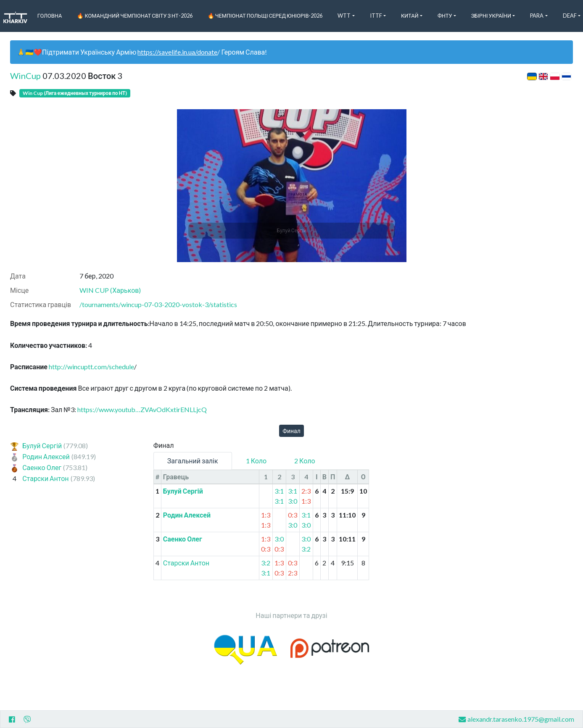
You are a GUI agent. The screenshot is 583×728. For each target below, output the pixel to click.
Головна (50, 16)
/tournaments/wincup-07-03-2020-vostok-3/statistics (158, 304)
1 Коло (256, 461)
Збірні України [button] (491, 16)
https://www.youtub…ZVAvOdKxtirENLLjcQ (142, 409)
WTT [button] (344, 16)
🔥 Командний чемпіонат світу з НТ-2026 (135, 16)
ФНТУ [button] (445, 16)
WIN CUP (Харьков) (110, 290)
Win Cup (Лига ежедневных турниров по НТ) (75, 93)
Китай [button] (410, 16)
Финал (291, 431)
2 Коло (305, 461)
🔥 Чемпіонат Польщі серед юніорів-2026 (265, 16)
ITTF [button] (376, 16)
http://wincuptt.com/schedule (91, 367)
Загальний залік (193, 461)
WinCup (25, 76)
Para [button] (537, 16)
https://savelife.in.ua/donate (177, 52)
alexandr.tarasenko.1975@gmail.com (516, 719)
